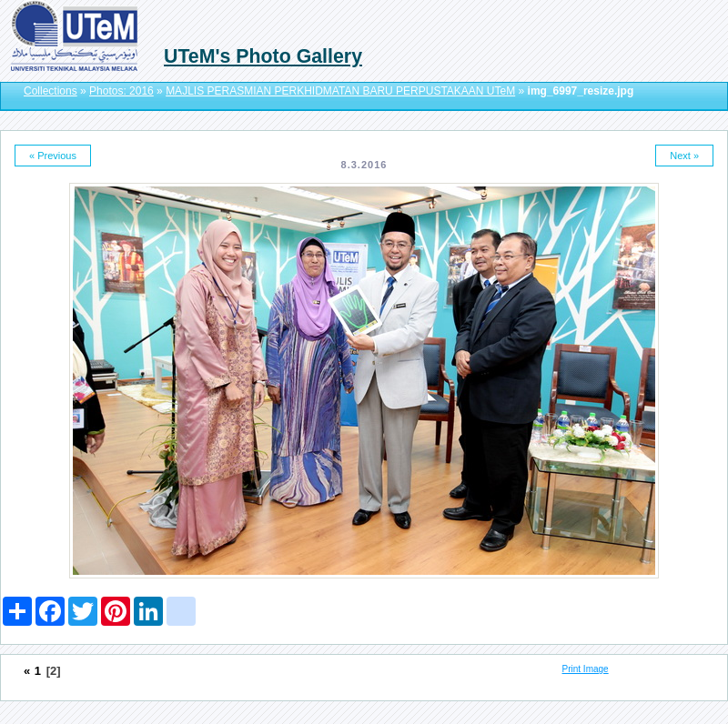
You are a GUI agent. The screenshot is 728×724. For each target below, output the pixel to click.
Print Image (586, 669)
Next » (684, 156)
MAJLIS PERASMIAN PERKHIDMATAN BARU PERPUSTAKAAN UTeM (340, 91)
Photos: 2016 (121, 91)
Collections (51, 91)
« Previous (53, 156)
